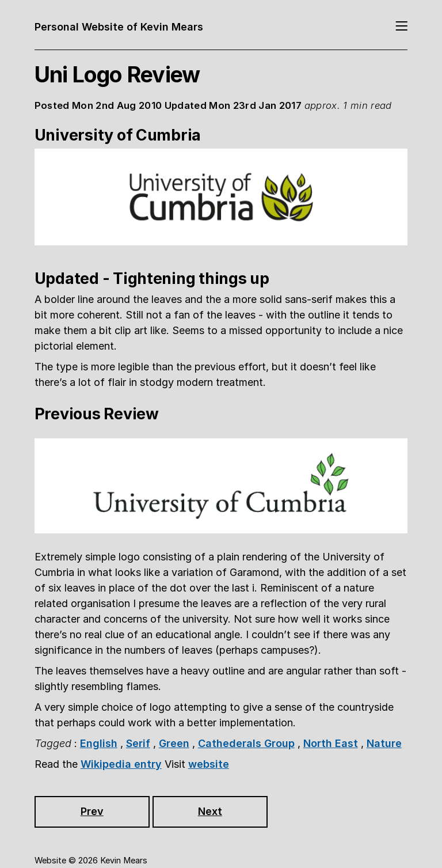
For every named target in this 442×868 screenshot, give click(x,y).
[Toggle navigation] (401, 27)
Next (210, 811)
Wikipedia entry (121, 764)
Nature (384, 743)
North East (331, 743)
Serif (138, 743)
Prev (92, 811)
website (209, 764)
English (99, 743)
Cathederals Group (246, 743)
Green (174, 743)
